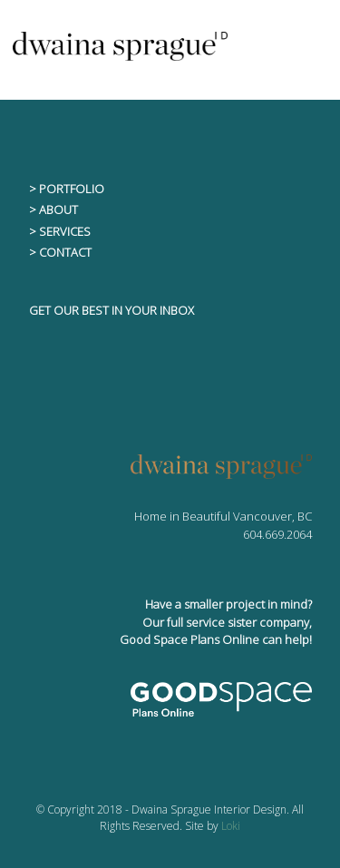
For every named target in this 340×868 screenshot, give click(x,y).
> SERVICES (60, 231)
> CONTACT (60, 252)
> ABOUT (53, 210)
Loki (231, 826)
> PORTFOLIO (67, 189)
